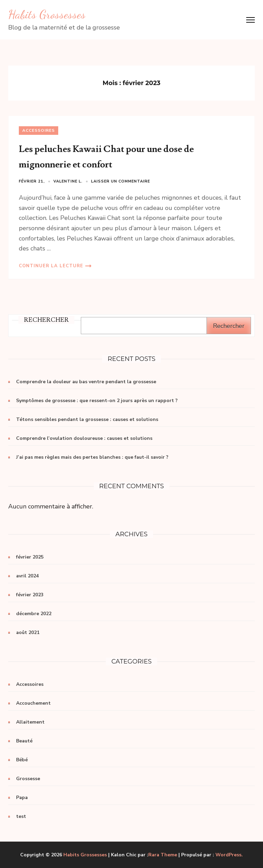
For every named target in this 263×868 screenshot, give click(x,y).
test (21, 816)
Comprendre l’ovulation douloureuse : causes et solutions (84, 438)
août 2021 (28, 632)
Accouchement (33, 703)
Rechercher (229, 326)
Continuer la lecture (51, 266)
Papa (22, 797)
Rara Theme (163, 855)
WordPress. (229, 855)
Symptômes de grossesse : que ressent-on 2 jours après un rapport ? (97, 401)
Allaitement (30, 722)
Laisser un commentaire (121, 181)
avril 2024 (27, 576)
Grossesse (28, 779)
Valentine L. (68, 181)
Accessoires (39, 130)
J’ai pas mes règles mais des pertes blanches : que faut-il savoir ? (92, 457)
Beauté (24, 741)
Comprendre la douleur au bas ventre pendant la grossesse (86, 382)
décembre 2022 (34, 614)
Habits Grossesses (47, 14)
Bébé (22, 760)
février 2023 (30, 595)
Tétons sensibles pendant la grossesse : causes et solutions (87, 419)
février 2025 (30, 557)
